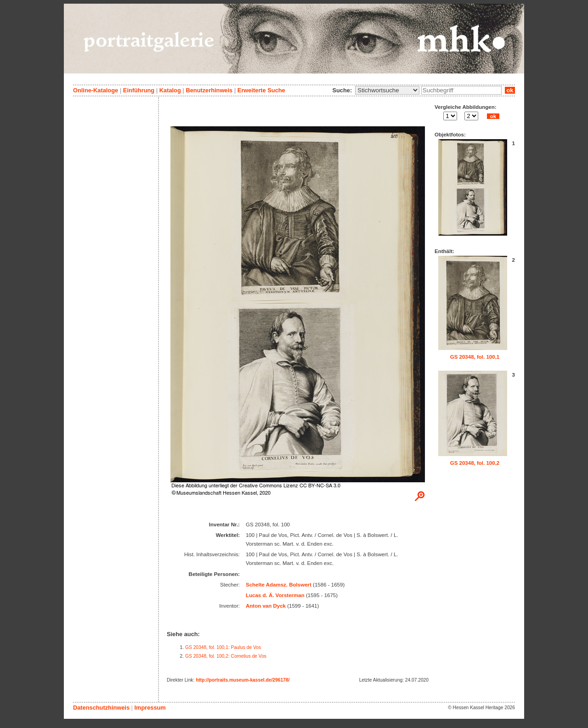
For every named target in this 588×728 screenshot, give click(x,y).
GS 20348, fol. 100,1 (475, 357)
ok (510, 90)
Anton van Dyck (266, 606)
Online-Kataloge (96, 90)
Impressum (150, 708)
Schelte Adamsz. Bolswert (279, 585)
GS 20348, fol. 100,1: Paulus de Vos (223, 647)
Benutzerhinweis (209, 90)
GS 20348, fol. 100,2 (475, 463)
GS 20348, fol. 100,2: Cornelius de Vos (226, 656)
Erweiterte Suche (261, 90)
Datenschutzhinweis (101, 708)
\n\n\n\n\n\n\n (387, 90)
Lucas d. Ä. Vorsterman (275, 595)
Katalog (170, 90)
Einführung (139, 90)
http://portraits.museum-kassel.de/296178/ (243, 680)
